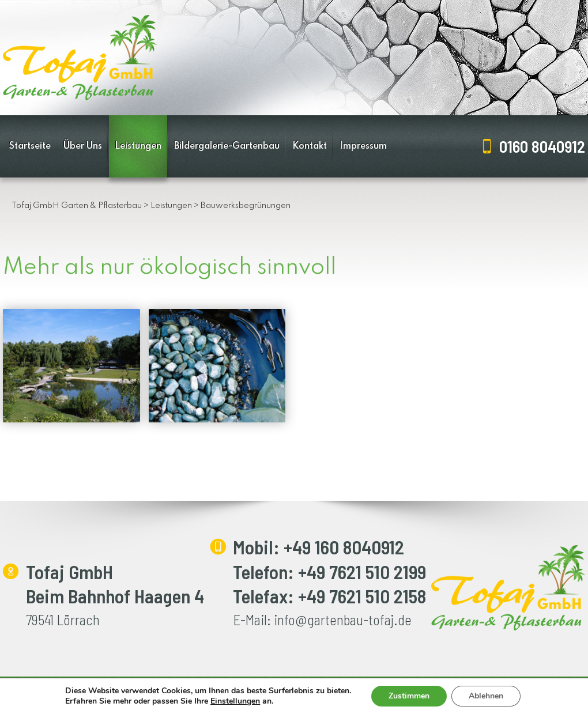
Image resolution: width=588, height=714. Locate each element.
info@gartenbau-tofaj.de (343, 619)
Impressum (363, 146)
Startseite (30, 146)
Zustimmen (409, 696)
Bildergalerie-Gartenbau (227, 146)
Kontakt (310, 146)
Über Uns (83, 146)
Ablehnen (486, 696)
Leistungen (138, 146)
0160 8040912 (542, 146)
